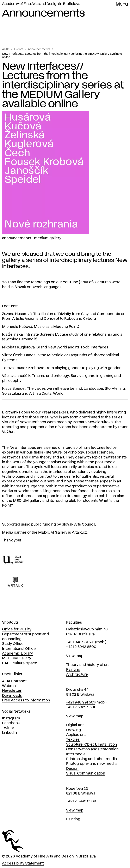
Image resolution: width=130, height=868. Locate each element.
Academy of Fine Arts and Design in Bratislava (41, 4)
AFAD (6, 49)
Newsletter (12, 691)
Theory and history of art (87, 665)
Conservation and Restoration (92, 749)
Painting (73, 670)
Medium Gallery (48, 238)
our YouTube (67, 282)
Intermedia (76, 754)
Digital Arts (75, 725)
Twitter (8, 728)
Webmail (10, 686)
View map (75, 656)
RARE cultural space (20, 663)
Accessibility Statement (23, 863)
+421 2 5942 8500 (81, 647)
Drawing (73, 730)
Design (72, 769)
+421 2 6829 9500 (81, 707)
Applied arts (76, 735)
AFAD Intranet (14, 681)
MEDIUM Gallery (17, 658)
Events (19, 49)
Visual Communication (86, 773)
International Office (19, 649)
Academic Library (17, 654)
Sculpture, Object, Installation (92, 745)
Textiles (73, 740)
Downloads (12, 696)
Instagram (11, 718)
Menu (122, 4)
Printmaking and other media (91, 759)
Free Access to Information (26, 700)
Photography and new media (91, 764)
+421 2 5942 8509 (81, 801)
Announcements (39, 49)
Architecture (77, 675)
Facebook (11, 723)
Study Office (13, 644)
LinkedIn (10, 733)
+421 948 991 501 (80, 702)
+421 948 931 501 (80, 642)
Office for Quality (17, 629)
